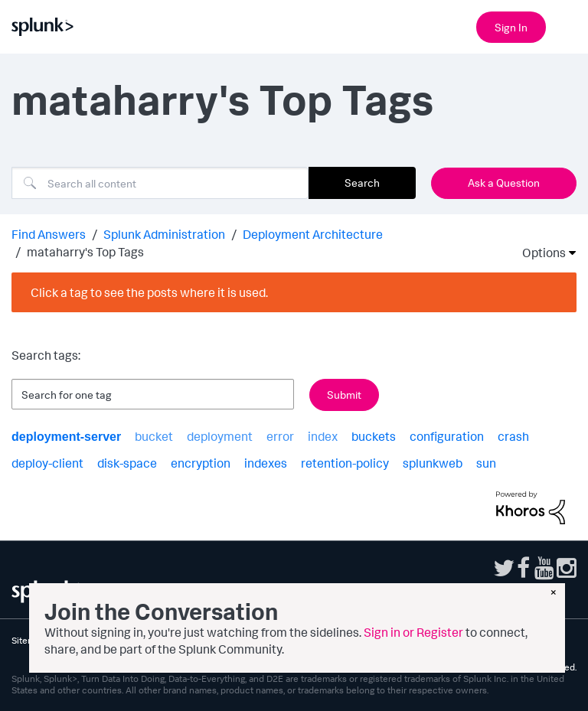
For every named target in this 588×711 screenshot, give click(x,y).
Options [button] (539, 253)
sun (486, 463)
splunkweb (433, 463)
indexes (266, 463)
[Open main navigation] (567, 25)
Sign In (511, 27)
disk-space (127, 463)
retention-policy (345, 463)
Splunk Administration (164, 234)
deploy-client (47, 463)
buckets (374, 436)
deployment (220, 436)
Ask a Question (504, 183)
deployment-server (66, 437)
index (323, 436)
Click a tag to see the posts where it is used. (149, 292)
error (280, 436)
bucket (154, 436)
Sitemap (28, 640)
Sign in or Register (413, 632)
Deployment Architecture (313, 234)
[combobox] (160, 183)
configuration (447, 436)
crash (513, 436)
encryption (201, 463)
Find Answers (49, 234)
